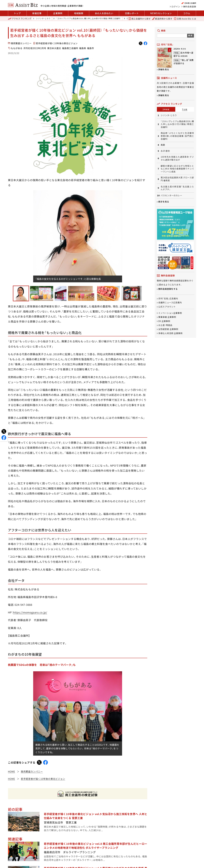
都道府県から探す (162, 19)
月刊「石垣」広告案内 (168, 298)
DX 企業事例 (164, 321)
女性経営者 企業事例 (168, 329)
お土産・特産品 (165, 325)
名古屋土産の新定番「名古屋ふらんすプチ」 (177, 188)
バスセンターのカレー (171, 195)
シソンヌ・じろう (43, 19)
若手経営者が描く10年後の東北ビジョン (57, 43)
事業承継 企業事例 (167, 317)
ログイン (176, 7)
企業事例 (58, 13)
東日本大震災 (54, 48)
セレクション (161, 13)
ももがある (17, 48)
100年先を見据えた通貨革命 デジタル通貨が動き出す (177, 158)
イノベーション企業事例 (170, 313)
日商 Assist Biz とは (185, 19)
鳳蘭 (163, 145)
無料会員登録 (190, 7)
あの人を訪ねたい (104, 13)
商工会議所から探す (140, 19)
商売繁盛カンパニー (21, 43)
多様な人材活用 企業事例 (170, 333)
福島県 (83, 48)
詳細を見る (164, 69)
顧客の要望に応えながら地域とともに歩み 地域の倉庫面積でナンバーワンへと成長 (177, 169)
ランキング (20, 19)
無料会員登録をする (168, 289)
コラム (187, 13)
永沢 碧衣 (165, 151)
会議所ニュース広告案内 (170, 302)
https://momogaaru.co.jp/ (30, 612)
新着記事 (37, 13)
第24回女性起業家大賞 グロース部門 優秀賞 (177, 179)
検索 (190, 35)
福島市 (91, 48)
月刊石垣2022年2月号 (35, 48)
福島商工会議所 (70, 48)
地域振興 (79, 13)
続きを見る (164, 202)
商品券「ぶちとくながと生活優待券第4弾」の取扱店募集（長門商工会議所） (177, 136)
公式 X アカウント (167, 307)
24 (166, 109)
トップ (17, 13)
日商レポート (132, 13)
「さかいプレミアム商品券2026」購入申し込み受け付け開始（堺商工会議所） (89, 19)
